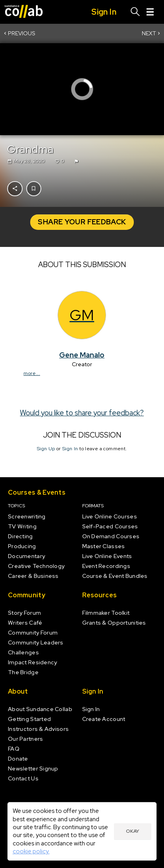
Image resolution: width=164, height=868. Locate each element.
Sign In (70, 449)
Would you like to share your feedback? (82, 413)
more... (32, 373)
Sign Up (46, 449)
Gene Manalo (82, 355)
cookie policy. (31, 851)
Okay (133, 831)
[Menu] (150, 12)
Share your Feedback (82, 222)
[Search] (135, 12)
